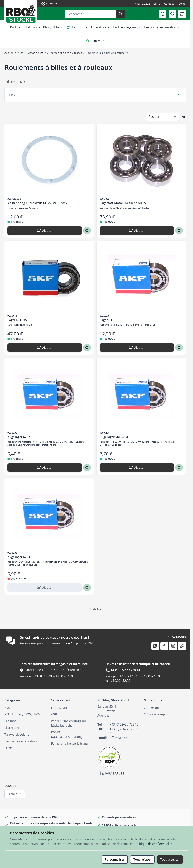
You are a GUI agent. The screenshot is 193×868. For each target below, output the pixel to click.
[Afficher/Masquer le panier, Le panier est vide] (182, 14)
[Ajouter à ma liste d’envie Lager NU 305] (87, 348)
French (13, 794)
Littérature (101, 27)
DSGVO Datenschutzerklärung (67, 734)
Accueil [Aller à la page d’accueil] (9, 53)
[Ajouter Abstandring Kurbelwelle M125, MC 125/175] (45, 231)
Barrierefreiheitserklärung (69, 743)
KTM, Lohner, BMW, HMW (44, 27)
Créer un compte (156, 714)
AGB (54, 714)
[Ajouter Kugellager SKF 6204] (137, 468)
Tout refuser (142, 859)
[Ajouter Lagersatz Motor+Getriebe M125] (137, 231)
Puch (15, 27)
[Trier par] (163, 117)
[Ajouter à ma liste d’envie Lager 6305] (179, 348)
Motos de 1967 (37, 53)
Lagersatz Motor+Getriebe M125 (123, 203)
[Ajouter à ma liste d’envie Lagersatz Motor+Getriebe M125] (179, 231)
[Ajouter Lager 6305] (137, 348)
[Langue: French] (49, 4)
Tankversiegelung (127, 27)
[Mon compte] (163, 14)
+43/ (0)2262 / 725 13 (148, 4)
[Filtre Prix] (95, 95)
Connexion (151, 708)
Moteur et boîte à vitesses (66, 53)
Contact (169, 4)
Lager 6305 (107, 320)
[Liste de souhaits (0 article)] (172, 14)
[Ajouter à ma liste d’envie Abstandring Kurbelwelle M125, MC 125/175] (87, 231)
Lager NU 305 (17, 320)
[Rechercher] (121, 14)
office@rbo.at (119, 738)
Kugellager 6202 (19, 437)
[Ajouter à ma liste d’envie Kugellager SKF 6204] (179, 468)
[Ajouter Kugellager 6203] (45, 587)
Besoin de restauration (162, 27)
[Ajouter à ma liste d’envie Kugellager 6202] (87, 468)
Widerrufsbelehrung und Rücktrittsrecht (68, 723)
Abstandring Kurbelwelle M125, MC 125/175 (38, 203)
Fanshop (77, 27)
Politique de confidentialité (154, 844)
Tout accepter (170, 859)
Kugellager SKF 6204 (114, 437)
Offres (95, 41)
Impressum (59, 708)
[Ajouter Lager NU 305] (45, 348)
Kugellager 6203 (19, 557)
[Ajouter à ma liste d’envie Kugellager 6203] (87, 587)
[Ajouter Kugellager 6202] (45, 468)
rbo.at (181, 4)
